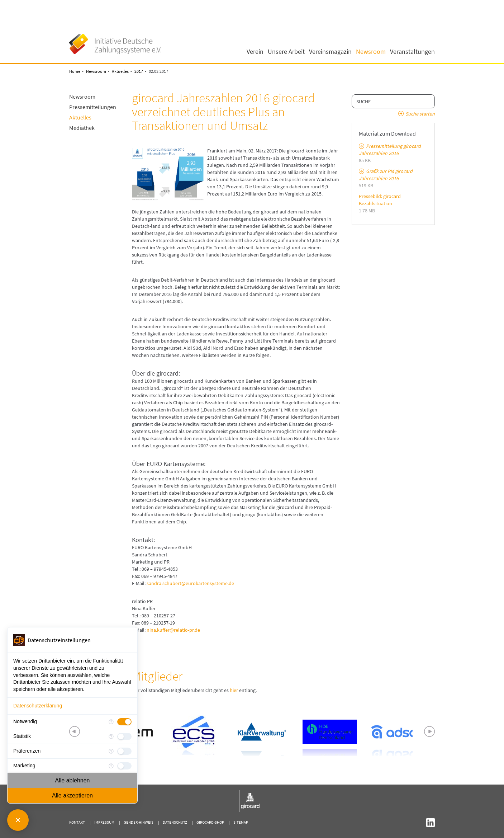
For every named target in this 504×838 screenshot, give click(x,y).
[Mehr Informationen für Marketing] (111, 766)
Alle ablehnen (73, 780)
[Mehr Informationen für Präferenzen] (111, 751)
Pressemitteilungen (93, 107)
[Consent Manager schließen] (18, 820)
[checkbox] (124, 722)
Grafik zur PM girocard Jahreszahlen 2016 (386, 175)
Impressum (104, 822)
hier (234, 690)
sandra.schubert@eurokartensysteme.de (190, 583)
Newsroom (96, 71)
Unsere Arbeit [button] (286, 52)
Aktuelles (120, 71)
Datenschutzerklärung (38, 706)
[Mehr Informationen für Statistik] (111, 736)
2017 (139, 71)
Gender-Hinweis (139, 822)
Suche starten (420, 114)
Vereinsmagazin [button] (330, 52)
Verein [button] (255, 52)
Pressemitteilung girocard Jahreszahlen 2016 (390, 150)
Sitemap (241, 822)
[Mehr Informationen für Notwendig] (111, 722)
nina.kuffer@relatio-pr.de (173, 630)
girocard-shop (210, 822)
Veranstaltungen (412, 52)
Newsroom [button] (371, 52)
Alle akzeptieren (72, 795)
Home (75, 71)
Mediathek (82, 128)
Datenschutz (175, 822)
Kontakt (77, 822)
